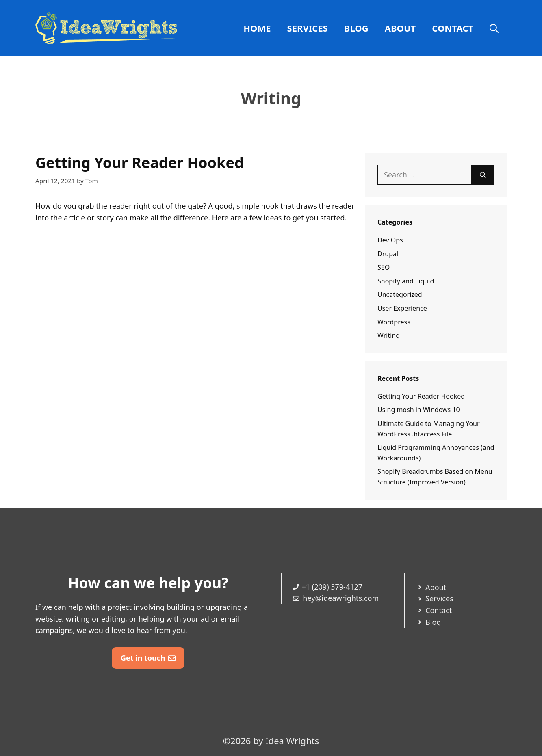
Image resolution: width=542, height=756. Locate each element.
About (400, 28)
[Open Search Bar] (494, 28)
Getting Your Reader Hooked (140, 163)
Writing (389, 335)
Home (257, 28)
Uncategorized (400, 294)
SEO (384, 267)
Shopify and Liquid (406, 281)
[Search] (483, 175)
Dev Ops (390, 240)
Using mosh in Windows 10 (419, 410)
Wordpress (394, 322)
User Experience (402, 308)
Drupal (388, 254)
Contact (453, 28)
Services (308, 28)
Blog (356, 28)
